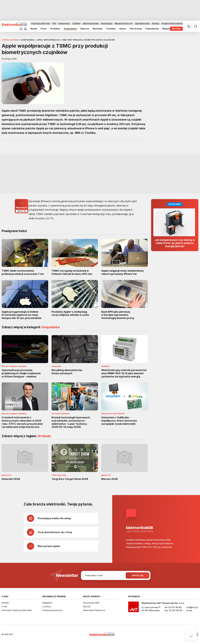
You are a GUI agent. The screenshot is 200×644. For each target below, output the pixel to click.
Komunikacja (107, 24)
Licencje (46, 606)
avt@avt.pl (192, 607)
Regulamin (47, 603)
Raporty (85, 29)
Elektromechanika (91, 24)
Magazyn (167, 29)
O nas (4, 606)
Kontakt (5, 603)
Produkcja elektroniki (41, 24)
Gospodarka (70, 29)
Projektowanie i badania (172, 24)
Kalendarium (152, 29)
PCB (54, 24)
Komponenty (64, 24)
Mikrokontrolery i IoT (124, 24)
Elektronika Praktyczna (94, 610)
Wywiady (97, 29)
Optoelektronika (142, 24)
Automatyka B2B (91, 603)
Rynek (34, 29)
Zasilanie (76, 24)
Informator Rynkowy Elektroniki (17, 610)
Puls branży (136, 29)
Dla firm (176, 29)
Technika (111, 29)
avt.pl (189, 610)
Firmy (44, 29)
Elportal (87, 606)
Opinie (123, 29)
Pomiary (156, 24)
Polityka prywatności (52, 610)
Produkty (55, 29)
